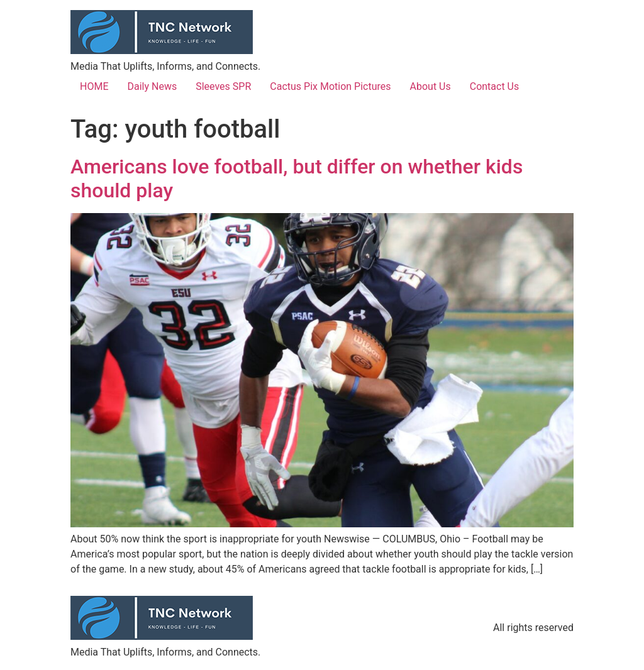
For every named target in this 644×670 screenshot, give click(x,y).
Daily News (152, 86)
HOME (94, 86)
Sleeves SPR (223, 86)
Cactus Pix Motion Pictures (330, 86)
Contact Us (495, 86)
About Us (430, 86)
